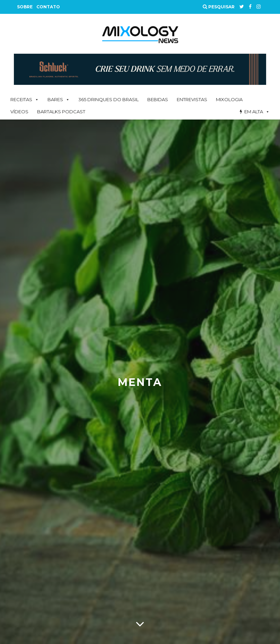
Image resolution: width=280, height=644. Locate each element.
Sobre (25, 7)
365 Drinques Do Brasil (108, 99)
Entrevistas (192, 99)
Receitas (21, 99)
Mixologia (229, 99)
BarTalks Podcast (61, 112)
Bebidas (158, 99)
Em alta (254, 112)
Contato (48, 7)
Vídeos (19, 112)
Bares (55, 99)
